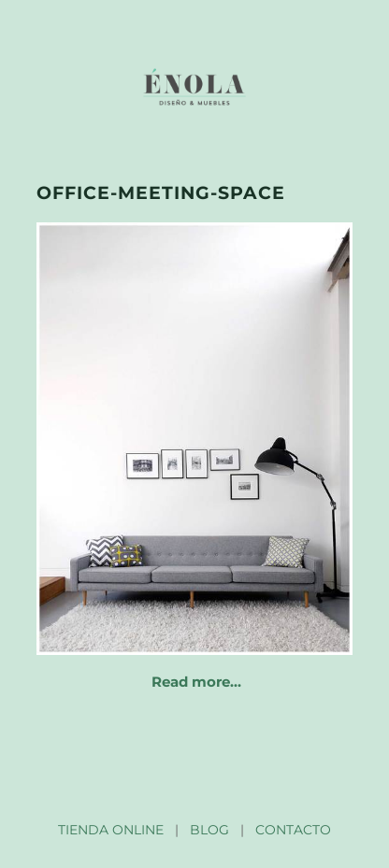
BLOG (209, 830)
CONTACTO (293, 830)
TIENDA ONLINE (111, 830)
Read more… (196, 682)
